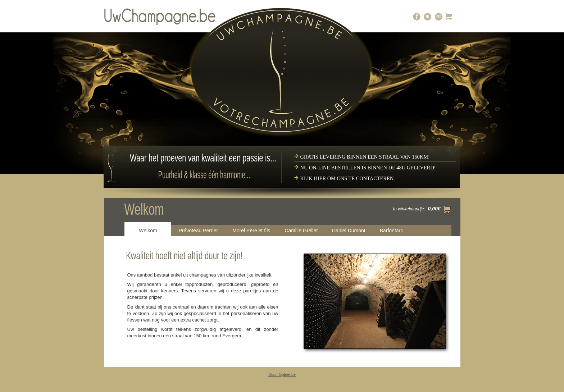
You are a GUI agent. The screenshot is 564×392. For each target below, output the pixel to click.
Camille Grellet (301, 231)
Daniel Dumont (349, 231)
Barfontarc (392, 231)
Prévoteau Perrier (199, 231)
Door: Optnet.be (282, 374)
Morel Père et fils (251, 231)
